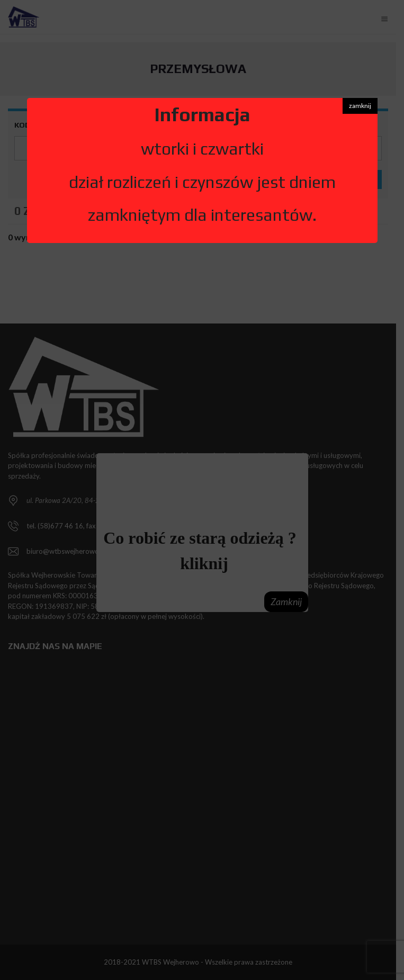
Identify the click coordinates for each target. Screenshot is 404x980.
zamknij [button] (360, 106)
